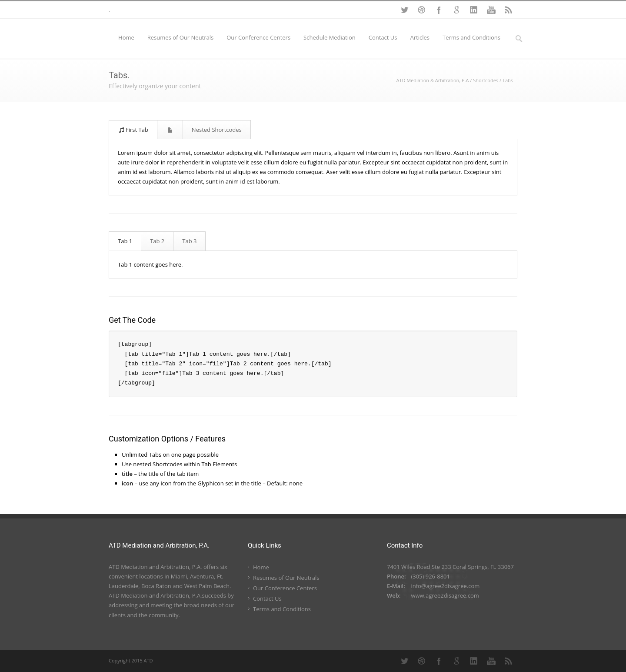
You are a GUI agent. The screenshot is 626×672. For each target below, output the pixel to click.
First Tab (133, 130)
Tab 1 (125, 241)
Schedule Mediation (330, 37)
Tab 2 (157, 241)
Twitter (404, 10)
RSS (509, 10)
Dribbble (422, 10)
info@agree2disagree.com (445, 586)
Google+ (456, 10)
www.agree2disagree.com (445, 595)
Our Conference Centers (258, 37)
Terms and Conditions (471, 37)
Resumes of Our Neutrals (180, 37)
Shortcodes (486, 80)
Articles (420, 37)
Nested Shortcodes (217, 130)
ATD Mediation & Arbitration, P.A (432, 80)
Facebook (439, 10)
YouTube (491, 10)
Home (126, 37)
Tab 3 (189, 241)
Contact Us (383, 37)
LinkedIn (474, 10)
